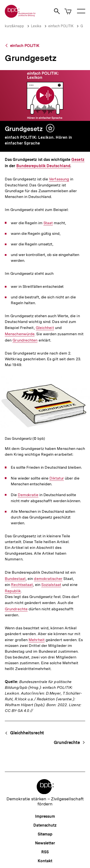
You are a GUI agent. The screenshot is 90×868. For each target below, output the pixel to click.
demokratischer (48, 579)
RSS (45, 852)
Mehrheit (37, 640)
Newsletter (45, 843)
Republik (13, 591)
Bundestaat (15, 579)
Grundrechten (25, 340)
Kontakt (45, 861)
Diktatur (57, 478)
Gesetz (78, 160)
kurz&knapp (14, 26)
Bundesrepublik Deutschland (43, 166)
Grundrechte (16, 609)
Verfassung (59, 179)
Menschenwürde (20, 334)
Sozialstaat (51, 585)
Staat (48, 223)
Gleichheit (45, 328)
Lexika (36, 26)
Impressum (45, 816)
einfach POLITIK (61, 26)
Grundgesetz (24, 129)
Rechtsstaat (22, 585)
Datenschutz (45, 825)
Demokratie (28, 495)
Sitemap (45, 834)
